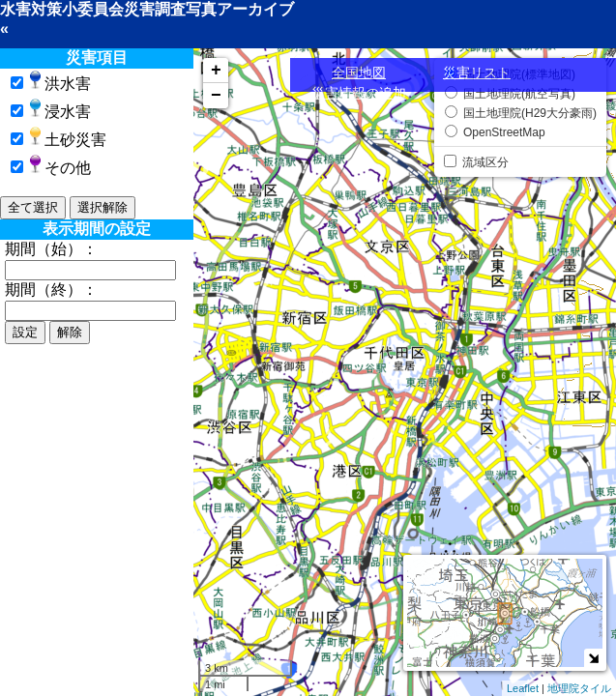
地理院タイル (579, 688)
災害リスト (477, 72)
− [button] (216, 96)
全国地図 (359, 72)
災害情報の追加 (359, 93)
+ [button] (216, 71)
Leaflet (523, 688)
